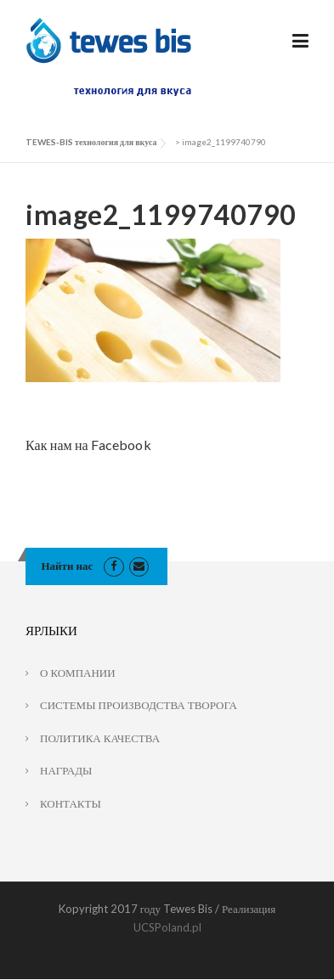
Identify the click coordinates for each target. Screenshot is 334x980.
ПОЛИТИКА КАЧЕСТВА (100, 738)
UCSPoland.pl (167, 927)
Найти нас (68, 566)
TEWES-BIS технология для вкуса (91, 142)
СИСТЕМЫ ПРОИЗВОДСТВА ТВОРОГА (139, 705)
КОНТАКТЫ (71, 803)
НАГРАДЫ (66, 770)
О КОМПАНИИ (78, 673)
